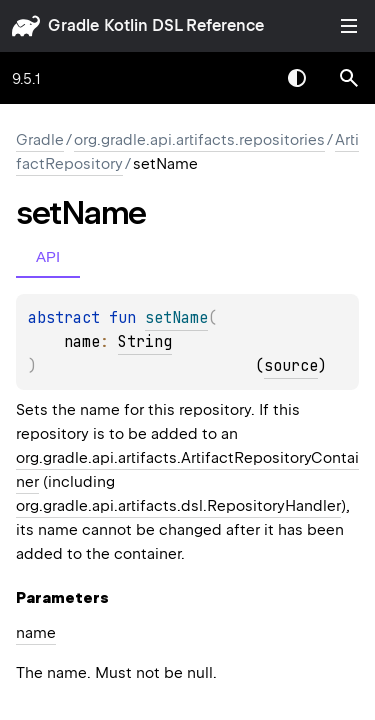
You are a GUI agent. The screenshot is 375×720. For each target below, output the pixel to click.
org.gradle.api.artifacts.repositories (199, 140)
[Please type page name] (349, 78)
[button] (349, 78)
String (145, 342)
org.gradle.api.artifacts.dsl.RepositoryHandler (178, 506)
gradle (73, 25)
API (48, 256)
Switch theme (297, 78)
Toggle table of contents (349, 26)
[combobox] (245, 78)
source (291, 366)
